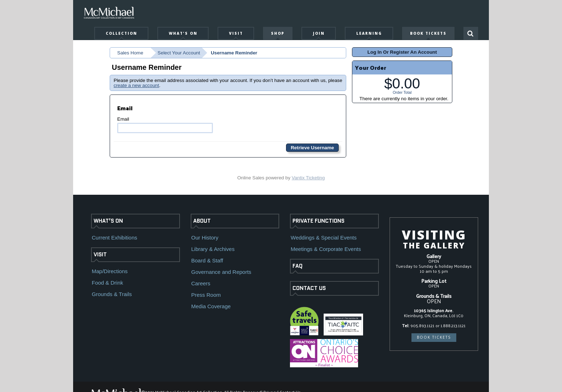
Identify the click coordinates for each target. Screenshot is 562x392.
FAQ (297, 266)
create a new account (136, 85)
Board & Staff (207, 260)
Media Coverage (211, 306)
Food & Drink (108, 283)
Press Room (206, 295)
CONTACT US (309, 288)
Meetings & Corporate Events (326, 249)
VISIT (100, 255)
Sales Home (130, 53)
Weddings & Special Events (324, 238)
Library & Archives (213, 249)
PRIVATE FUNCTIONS (318, 221)
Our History (205, 238)
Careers (201, 283)
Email (165, 125)
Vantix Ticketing (308, 178)
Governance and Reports (222, 272)
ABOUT (202, 221)
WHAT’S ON (108, 221)
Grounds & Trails (112, 294)
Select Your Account (179, 53)
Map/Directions (110, 271)
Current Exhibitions (115, 238)
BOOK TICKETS (434, 337)
